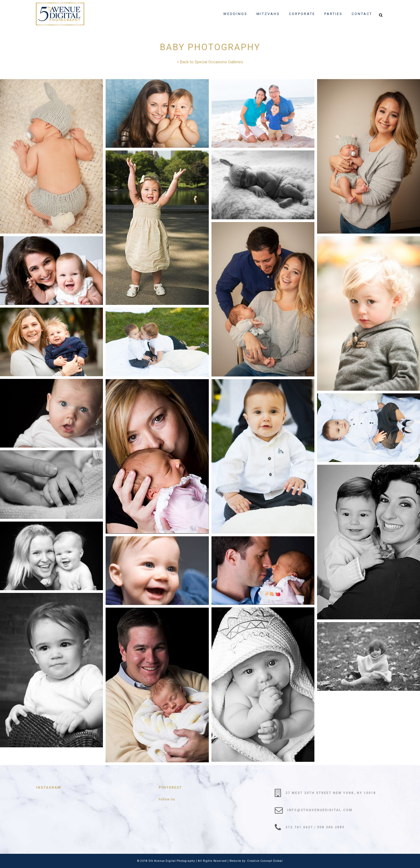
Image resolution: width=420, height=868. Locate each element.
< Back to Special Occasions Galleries (210, 62)
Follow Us (167, 799)
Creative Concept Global (265, 861)
